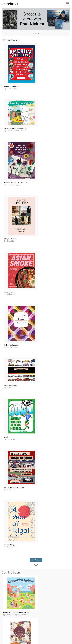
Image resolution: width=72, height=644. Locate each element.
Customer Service (10, 619)
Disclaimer (7, 633)
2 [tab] (35, 34)
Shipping (7, 621)
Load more (37, 300)
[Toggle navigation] (67, 3)
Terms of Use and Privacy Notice (16, 593)
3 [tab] (37, 34)
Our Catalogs (8, 630)
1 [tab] (34, 34)
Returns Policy (9, 624)
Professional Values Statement (15, 602)
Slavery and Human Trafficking (15, 605)
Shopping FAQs (9, 627)
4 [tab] (38, 34)
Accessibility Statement (12, 608)
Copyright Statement (12, 599)
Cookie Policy (9, 596)
